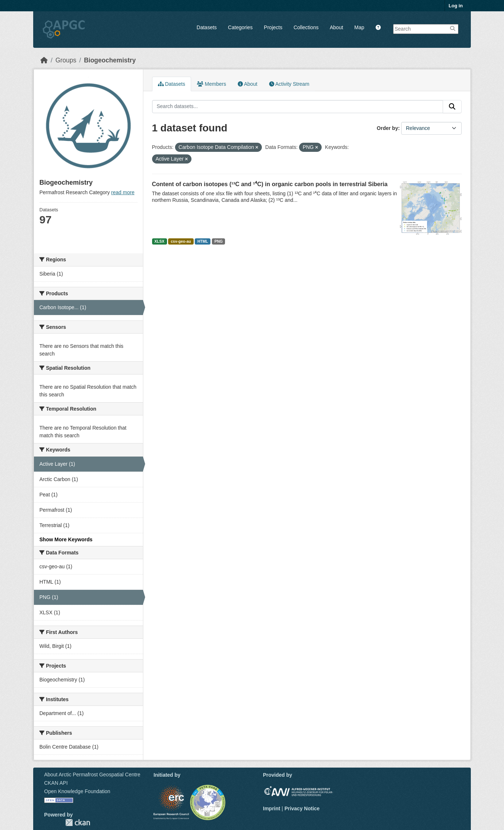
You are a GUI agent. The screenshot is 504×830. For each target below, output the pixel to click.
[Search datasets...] (298, 107)
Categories (240, 27)
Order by (387, 128)
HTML (203, 241)
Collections (306, 27)
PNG (219, 241)
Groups (66, 60)
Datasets (207, 27)
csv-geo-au (181, 241)
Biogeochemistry (110, 60)
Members (212, 84)
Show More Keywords (66, 539)
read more (123, 192)
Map (359, 27)
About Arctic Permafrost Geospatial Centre (92, 775)
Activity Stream (289, 84)
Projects (273, 27)
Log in (456, 6)
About (336, 27)
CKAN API (56, 783)
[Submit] (452, 107)
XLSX (159, 241)
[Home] (44, 60)
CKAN (78, 823)
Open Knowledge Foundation (77, 791)
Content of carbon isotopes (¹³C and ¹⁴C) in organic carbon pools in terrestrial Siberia (270, 184)
